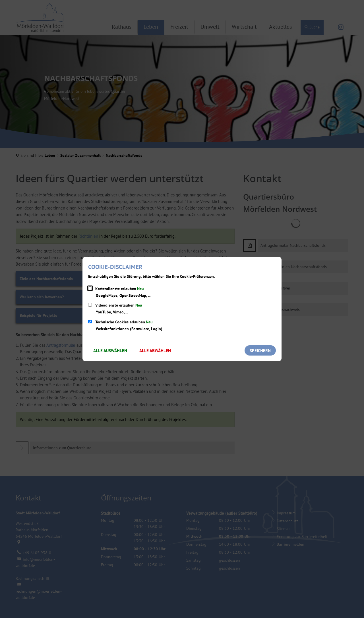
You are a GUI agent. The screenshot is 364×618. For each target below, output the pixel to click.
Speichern (260, 351)
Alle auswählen (110, 351)
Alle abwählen (155, 351)
